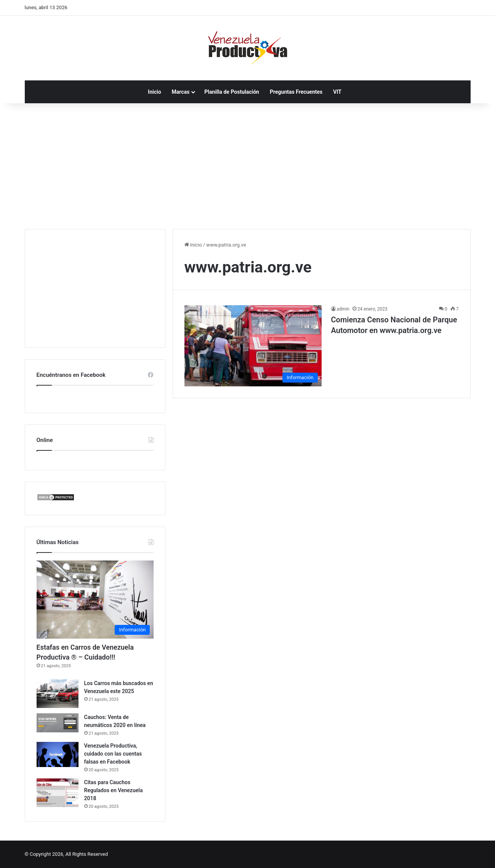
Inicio (155, 92)
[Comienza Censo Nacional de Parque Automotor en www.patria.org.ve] (253, 346)
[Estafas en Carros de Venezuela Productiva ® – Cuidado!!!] (95, 600)
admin (343, 309)
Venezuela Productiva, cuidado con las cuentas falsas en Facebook (113, 754)
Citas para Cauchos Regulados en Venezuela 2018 (114, 790)
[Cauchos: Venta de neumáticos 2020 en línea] (58, 723)
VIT (337, 92)
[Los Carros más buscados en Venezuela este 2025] (58, 694)
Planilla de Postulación (232, 92)
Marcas (181, 92)
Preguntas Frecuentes (296, 92)
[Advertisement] (248, 164)
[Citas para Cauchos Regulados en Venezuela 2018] (58, 793)
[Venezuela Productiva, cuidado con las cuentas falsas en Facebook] (58, 754)
